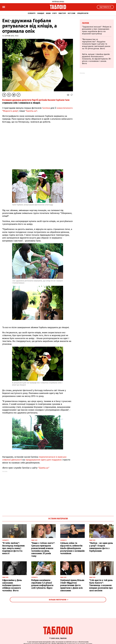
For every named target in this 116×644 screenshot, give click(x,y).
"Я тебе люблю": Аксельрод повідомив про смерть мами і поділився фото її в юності (13, 548)
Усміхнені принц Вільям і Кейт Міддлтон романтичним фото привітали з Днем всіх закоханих (72, 585)
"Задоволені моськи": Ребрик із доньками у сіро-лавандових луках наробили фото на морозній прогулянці (97, 30)
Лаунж (86, 23)
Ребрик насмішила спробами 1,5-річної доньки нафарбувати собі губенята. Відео (42, 584)
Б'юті (55, 13)
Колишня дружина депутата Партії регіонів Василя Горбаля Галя (36, 100)
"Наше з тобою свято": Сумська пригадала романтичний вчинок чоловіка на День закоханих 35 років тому (43, 550)
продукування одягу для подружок (43, 460)
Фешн (48, 13)
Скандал (41, 13)
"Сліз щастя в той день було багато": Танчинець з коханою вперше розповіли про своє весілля (101, 585)
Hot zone (72, 13)
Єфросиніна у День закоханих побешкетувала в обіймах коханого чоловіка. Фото (12, 585)
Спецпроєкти (83, 13)
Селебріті (32, 13)
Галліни (46, 108)
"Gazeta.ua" (31, 111)
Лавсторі (62, 13)
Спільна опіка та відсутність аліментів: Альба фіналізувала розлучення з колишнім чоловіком (72, 548)
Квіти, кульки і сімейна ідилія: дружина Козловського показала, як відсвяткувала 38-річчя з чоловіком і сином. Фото (97, 59)
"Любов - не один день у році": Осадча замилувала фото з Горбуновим (101, 547)
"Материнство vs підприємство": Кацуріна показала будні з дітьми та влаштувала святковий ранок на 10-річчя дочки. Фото (96, 44)
